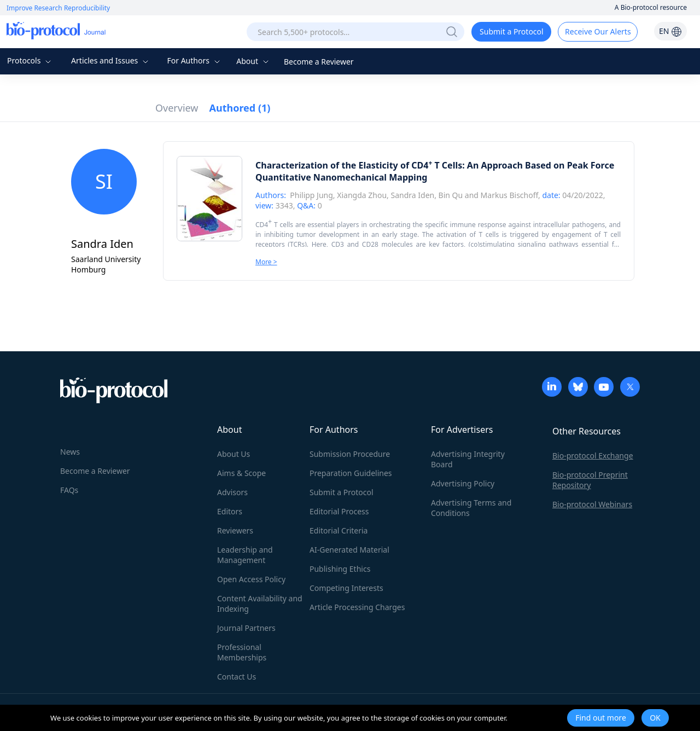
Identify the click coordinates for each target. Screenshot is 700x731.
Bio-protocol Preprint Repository (590, 480)
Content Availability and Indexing (260, 604)
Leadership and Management (245, 555)
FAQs (69, 490)
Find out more (601, 718)
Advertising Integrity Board (468, 459)
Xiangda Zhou (362, 195)
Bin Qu (451, 195)
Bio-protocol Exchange (593, 456)
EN (670, 31)
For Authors (194, 60)
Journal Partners (246, 628)
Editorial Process (339, 511)
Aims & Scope (241, 473)
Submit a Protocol (512, 31)
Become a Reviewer (319, 62)
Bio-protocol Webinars (592, 504)
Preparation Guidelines (351, 473)
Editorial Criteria (339, 530)
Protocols (30, 60)
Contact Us (237, 677)
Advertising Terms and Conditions (471, 508)
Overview (177, 108)
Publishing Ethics (340, 569)
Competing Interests (346, 588)
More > (266, 262)
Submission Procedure (350, 454)
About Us (234, 454)
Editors (230, 511)
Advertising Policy (463, 483)
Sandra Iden (413, 195)
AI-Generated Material (349, 550)
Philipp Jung (311, 195)
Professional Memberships (242, 652)
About (253, 61)
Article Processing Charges (357, 607)
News (70, 452)
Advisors (232, 492)
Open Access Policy (251, 579)
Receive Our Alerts (598, 31)
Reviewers (235, 530)
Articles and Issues (111, 60)
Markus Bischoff (509, 195)
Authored (240, 108)
